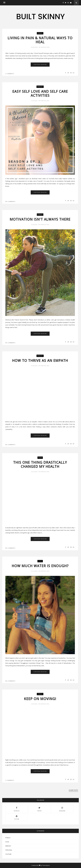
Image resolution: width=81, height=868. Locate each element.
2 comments (10, 74)
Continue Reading (40, 64)
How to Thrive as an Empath (40, 361)
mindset (40, 87)
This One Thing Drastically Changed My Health (40, 464)
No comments (10, 201)
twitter (39, 809)
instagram (62, 809)
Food (40, 458)
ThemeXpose (46, 865)
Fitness (40, 33)
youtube (17, 817)
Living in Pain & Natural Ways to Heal (40, 40)
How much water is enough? (40, 566)
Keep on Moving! (40, 699)
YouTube (8, 854)
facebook (17, 809)
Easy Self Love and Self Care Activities (40, 94)
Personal (9, 850)
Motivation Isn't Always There (40, 219)
